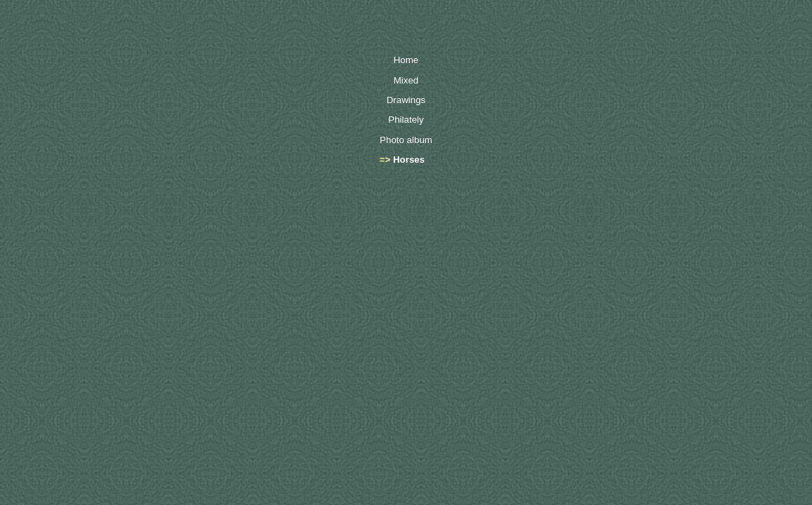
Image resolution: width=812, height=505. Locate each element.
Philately (406, 120)
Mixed (406, 80)
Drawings (406, 100)
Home (406, 60)
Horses (409, 160)
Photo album (406, 140)
